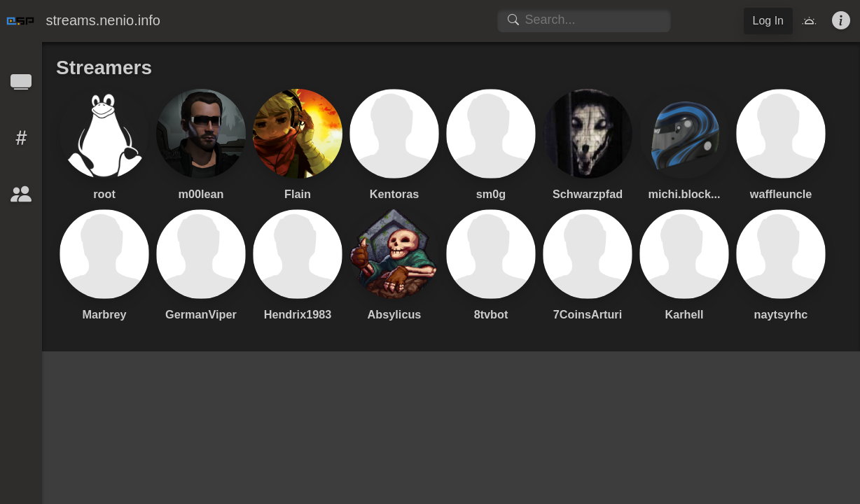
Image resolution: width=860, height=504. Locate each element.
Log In (768, 21)
